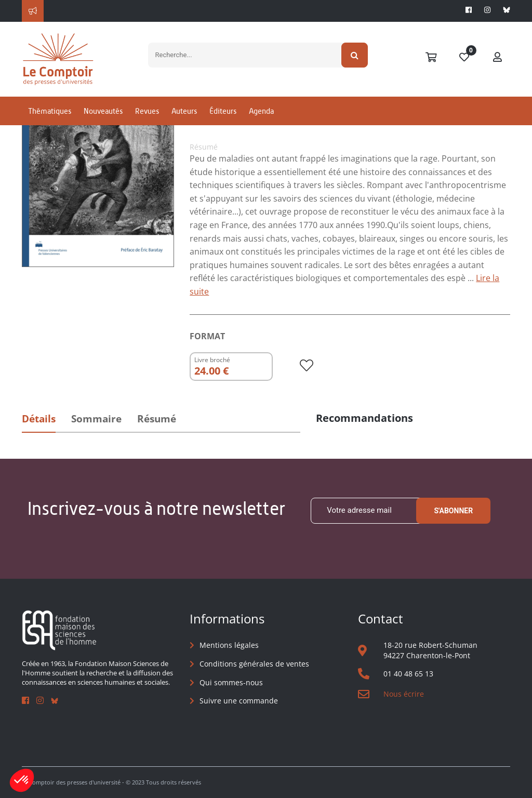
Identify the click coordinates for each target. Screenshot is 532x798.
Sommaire (96, 419)
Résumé (157, 419)
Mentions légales (229, 645)
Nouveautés (103, 111)
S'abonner (453, 511)
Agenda (261, 111)
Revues (147, 111)
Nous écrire (404, 694)
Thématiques (50, 111)
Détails (39, 419)
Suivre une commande (239, 701)
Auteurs (184, 111)
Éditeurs (223, 111)
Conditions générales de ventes (254, 664)
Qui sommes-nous (231, 682)
